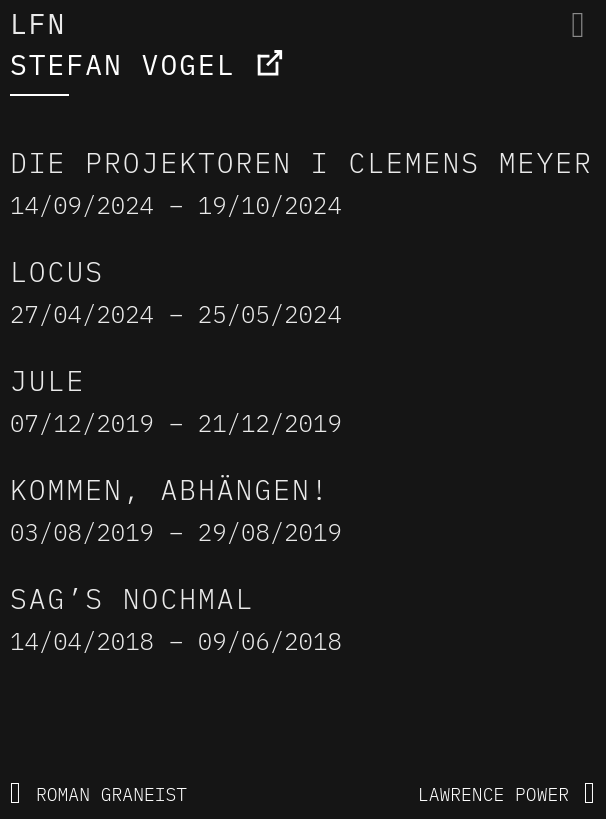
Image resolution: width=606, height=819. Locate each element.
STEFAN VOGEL (123, 64)
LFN (38, 23)
